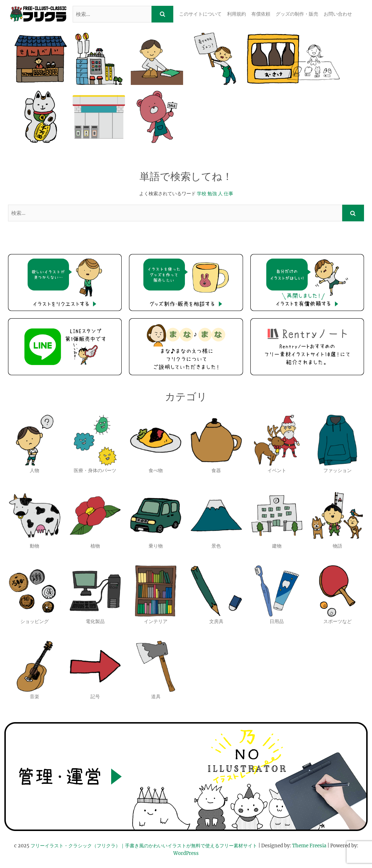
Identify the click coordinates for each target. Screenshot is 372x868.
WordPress (186, 853)
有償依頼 (261, 14)
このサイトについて (200, 14)
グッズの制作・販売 (297, 14)
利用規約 (236, 14)
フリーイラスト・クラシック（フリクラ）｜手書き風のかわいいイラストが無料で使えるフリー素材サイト (144, 846)
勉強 (212, 194)
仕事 (229, 194)
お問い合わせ (338, 14)
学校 (202, 194)
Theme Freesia (309, 846)
